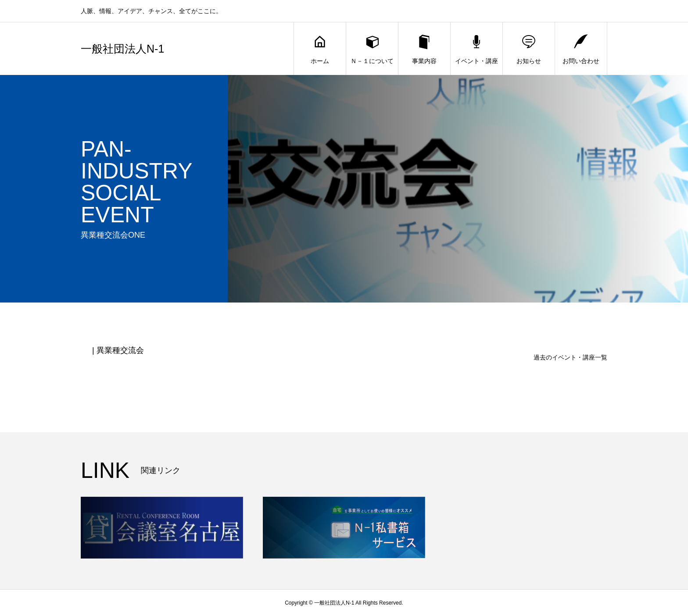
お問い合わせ (581, 49)
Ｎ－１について (372, 49)
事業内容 (424, 49)
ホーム (320, 49)
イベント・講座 (477, 49)
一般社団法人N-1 (122, 49)
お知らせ (529, 49)
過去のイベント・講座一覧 (570, 357)
